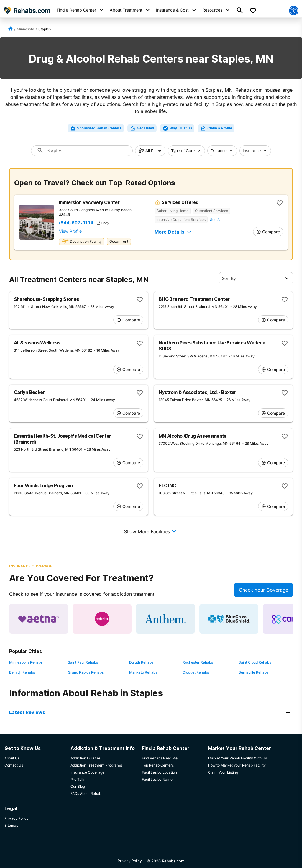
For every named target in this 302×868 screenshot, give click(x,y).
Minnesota (26, 29)
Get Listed (142, 128)
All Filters (150, 151)
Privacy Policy (130, 861)
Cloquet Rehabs (196, 672)
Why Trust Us (177, 128)
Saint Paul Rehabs (83, 662)
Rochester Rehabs (198, 662)
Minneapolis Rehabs (26, 662)
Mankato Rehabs (143, 672)
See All (216, 220)
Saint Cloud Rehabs (255, 662)
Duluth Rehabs (141, 662)
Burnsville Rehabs (253, 672)
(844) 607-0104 (76, 223)
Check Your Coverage (264, 590)
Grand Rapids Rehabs (86, 672)
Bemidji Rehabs (22, 672)
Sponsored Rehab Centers (96, 128)
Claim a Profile (216, 128)
